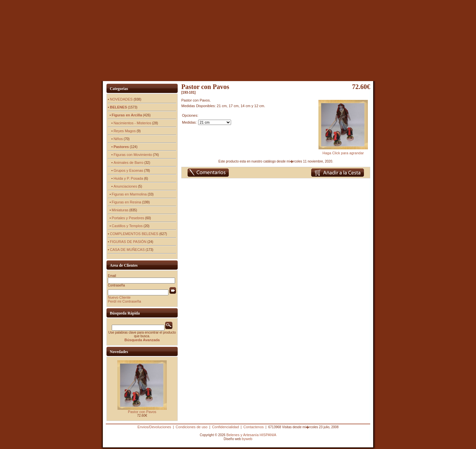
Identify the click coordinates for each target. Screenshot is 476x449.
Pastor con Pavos (142, 412)
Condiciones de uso (192, 427)
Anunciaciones (125, 186)
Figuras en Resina (126, 202)
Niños (118, 139)
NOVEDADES (121, 99)
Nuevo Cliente (119, 297)
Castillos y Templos (127, 226)
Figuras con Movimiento (133, 155)
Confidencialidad (225, 427)
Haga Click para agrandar (343, 151)
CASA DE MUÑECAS (127, 250)
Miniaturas (120, 210)
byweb (247, 439)
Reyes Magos (124, 131)
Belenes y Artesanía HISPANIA (251, 435)
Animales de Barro (128, 163)
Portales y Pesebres (128, 218)
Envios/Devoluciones (154, 427)
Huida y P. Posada (128, 178)
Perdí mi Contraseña (124, 301)
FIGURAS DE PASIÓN (128, 242)
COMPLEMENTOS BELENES (134, 234)
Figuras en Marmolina (129, 194)
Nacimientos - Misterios (132, 123)
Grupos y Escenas (128, 170)
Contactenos (253, 427)
